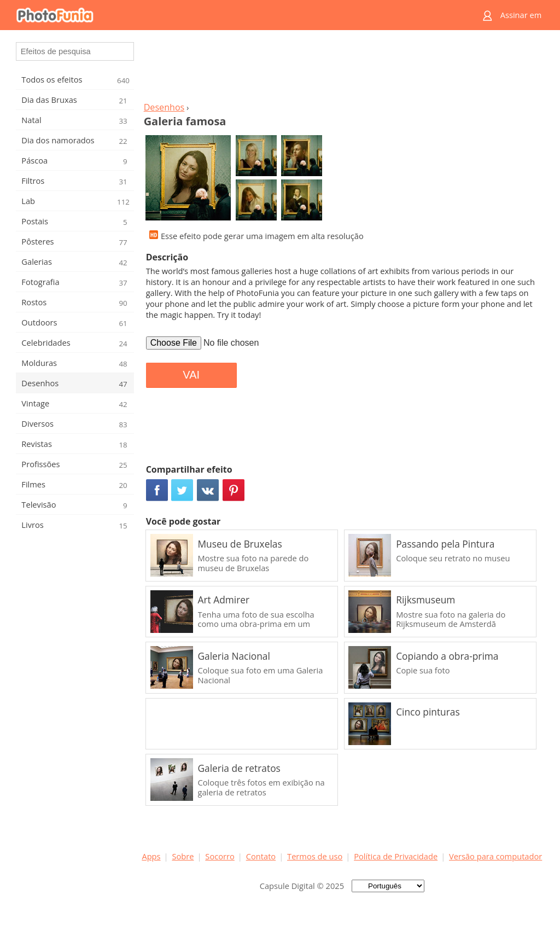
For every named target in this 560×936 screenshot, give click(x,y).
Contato (261, 856)
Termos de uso (315, 856)
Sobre (183, 856)
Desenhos (164, 107)
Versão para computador (495, 856)
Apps (151, 856)
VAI (191, 375)
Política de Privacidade (396, 856)
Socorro (220, 856)
